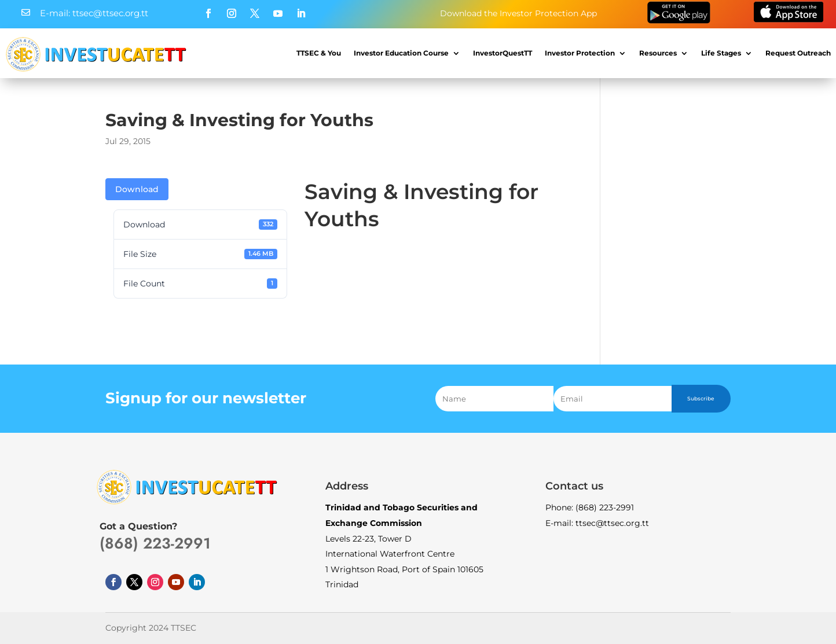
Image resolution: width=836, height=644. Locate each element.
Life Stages (721, 53)
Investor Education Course (401, 53)
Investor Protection (580, 53)
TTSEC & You (319, 53)
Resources (658, 53)
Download (137, 189)
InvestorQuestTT (503, 53)
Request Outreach (798, 53)
